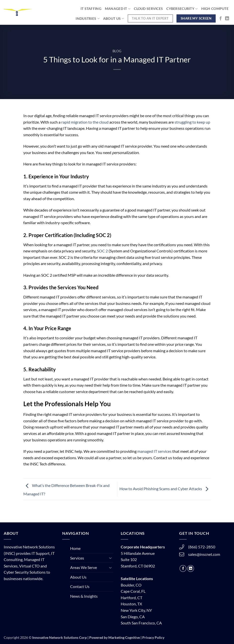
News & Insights (84, 596)
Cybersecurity (182, 9)
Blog (117, 51)
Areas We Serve (84, 567)
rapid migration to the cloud (85, 122)
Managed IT (118, 9)
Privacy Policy (153, 637)
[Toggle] (110, 558)
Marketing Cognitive (124, 637)
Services (77, 558)
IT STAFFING (91, 9)
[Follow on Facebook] (221, 19)
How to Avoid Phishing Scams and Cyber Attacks (165, 489)
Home (75, 548)
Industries (88, 18)
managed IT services (154, 451)
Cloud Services (148, 9)
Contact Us (80, 586)
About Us (114, 18)
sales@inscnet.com (204, 554)
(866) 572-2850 (202, 547)
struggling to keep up (192, 122)
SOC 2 (102, 251)
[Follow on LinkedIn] (227, 19)
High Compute (215, 9)
